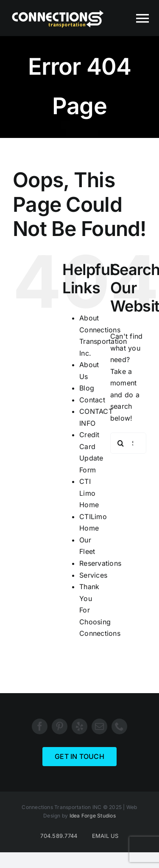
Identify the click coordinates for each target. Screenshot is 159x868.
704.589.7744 (59, 836)
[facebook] (40, 726)
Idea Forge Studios (93, 816)
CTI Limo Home (89, 493)
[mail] (99, 726)
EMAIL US (105, 836)
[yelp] (79, 726)
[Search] (121, 443)
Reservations (100, 563)
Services (93, 575)
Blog (87, 388)
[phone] (119, 726)
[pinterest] (60, 726)
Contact (92, 400)
